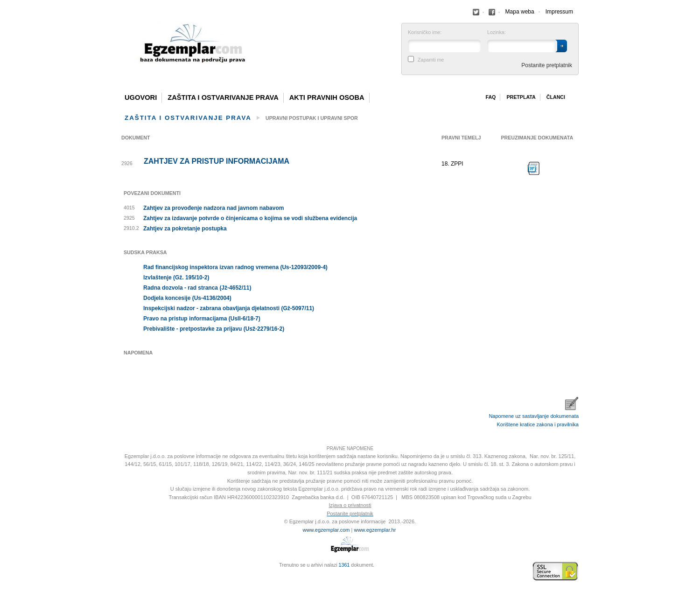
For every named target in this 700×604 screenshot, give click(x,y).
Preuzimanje (534, 168)
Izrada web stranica (124, 571)
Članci (556, 97)
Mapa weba (520, 12)
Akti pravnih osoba (327, 97)
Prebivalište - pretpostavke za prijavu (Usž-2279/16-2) (214, 329)
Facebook (476, 12)
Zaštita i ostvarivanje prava (223, 97)
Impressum (559, 12)
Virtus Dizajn (124, 576)
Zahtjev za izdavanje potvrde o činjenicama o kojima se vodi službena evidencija (250, 218)
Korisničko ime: (425, 32)
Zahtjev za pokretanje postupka (185, 229)
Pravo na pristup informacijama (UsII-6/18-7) (202, 319)
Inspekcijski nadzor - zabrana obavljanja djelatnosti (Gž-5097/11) (229, 308)
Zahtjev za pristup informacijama (217, 161)
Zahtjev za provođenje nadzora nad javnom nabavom (213, 208)
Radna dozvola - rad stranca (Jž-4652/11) (197, 288)
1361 (344, 565)
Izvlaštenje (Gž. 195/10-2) (176, 278)
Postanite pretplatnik (547, 65)
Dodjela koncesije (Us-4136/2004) (187, 298)
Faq (490, 97)
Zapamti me (431, 60)
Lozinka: (497, 32)
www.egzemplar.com (326, 530)
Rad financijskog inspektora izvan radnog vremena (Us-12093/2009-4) (235, 267)
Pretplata (521, 97)
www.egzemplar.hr (375, 530)
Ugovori (141, 97)
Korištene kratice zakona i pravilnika (538, 424)
